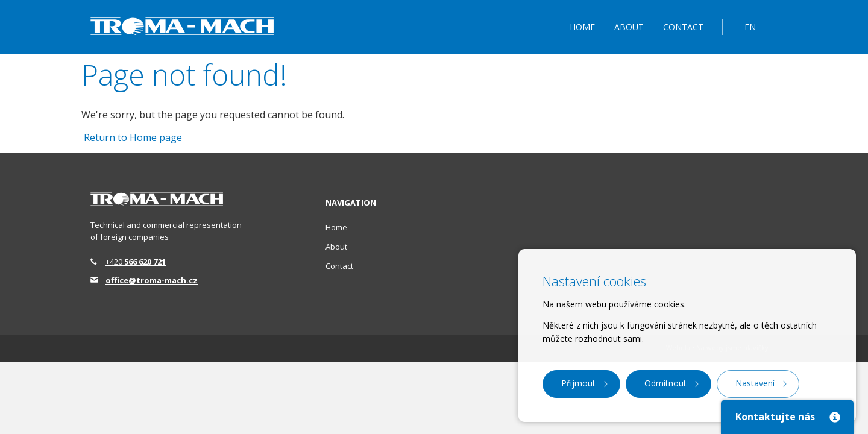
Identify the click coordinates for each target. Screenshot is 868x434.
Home (582, 27)
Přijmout (578, 383)
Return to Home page (133, 137)
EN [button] (750, 27)
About (629, 27)
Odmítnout (665, 383)
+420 (136, 262)
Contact (683, 27)
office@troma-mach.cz (152, 280)
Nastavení (755, 383)
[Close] (834, 417)
